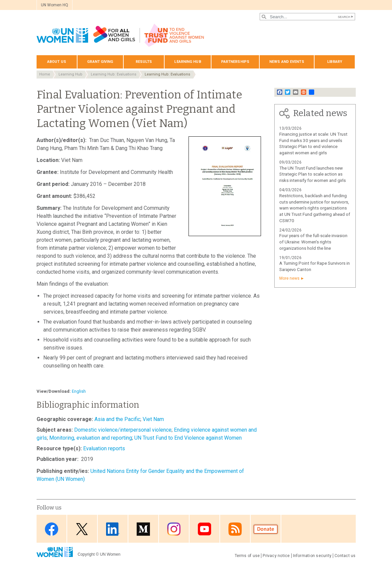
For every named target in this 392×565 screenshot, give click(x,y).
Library (335, 62)
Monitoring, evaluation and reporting (91, 438)
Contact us (345, 556)
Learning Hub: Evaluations (114, 74)
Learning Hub (70, 74)
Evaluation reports (104, 448)
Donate (266, 529)
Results (144, 62)
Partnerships (235, 62)
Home (45, 74)
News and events (287, 62)
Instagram (174, 529)
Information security (312, 556)
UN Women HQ (55, 5)
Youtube (204, 529)
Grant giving (100, 62)
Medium (143, 529)
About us (57, 62)
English (79, 391)
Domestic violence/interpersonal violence (123, 430)
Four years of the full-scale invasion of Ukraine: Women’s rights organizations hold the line (313, 242)
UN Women (110, 554)
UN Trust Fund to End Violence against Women (188, 438)
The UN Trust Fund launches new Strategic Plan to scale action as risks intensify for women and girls (313, 174)
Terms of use (247, 556)
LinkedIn (113, 529)
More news (289, 278)
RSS (235, 529)
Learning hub (188, 62)
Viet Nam (153, 419)
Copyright (86, 554)
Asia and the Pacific (117, 419)
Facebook (52, 529)
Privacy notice (276, 556)
